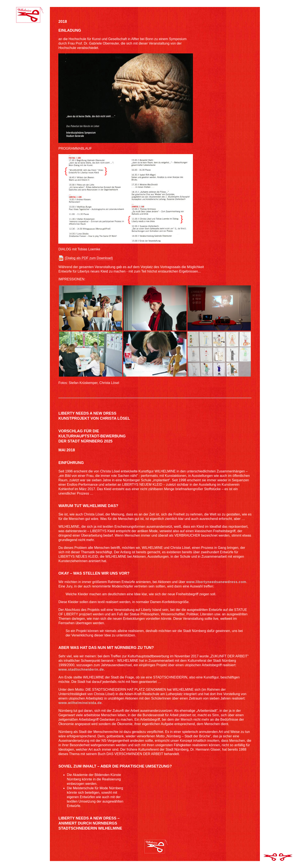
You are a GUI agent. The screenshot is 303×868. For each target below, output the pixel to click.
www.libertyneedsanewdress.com (216, 582)
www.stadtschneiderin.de (81, 669)
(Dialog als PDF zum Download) (89, 258)
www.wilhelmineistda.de (80, 703)
